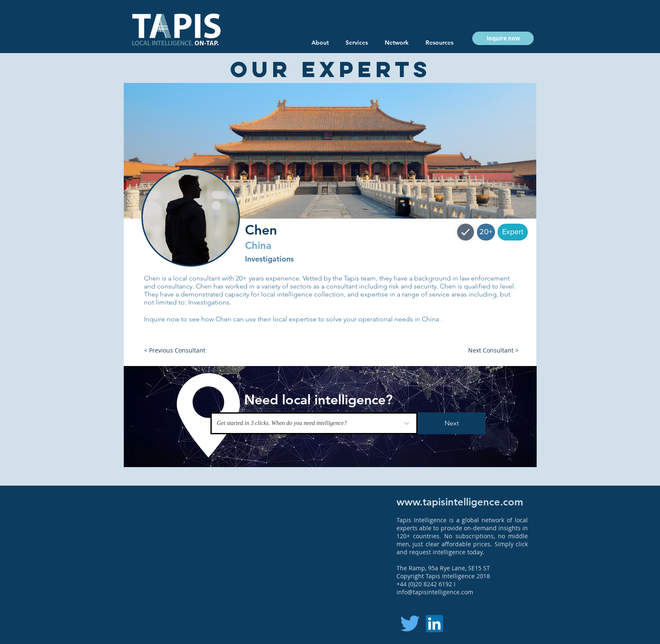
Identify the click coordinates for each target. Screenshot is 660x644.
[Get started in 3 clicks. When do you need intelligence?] (314, 423)
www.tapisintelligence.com (460, 502)
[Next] (451, 423)
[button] (439, 43)
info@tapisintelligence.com (435, 592)
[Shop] (466, 232)
